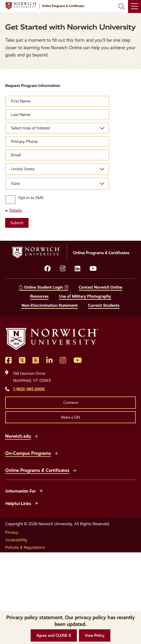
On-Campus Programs (28, 453)
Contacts (71, 403)
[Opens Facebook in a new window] (8, 361)
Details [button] (16, 210)
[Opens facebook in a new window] (48, 269)
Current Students (104, 305)
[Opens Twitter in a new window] (22, 361)
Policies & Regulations (25, 547)
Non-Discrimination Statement (50, 305)
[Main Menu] (135, 6)
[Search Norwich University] (122, 6)
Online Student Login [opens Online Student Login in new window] (44, 287)
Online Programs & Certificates (37, 470)
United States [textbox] (23, 169)
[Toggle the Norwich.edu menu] (36, 436)
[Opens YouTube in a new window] (93, 269)
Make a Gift (70, 417)
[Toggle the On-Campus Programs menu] (56, 453)
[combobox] (57, 169)
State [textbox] (15, 183)
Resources (39, 296)
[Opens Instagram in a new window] (63, 361)
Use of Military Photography (85, 296)
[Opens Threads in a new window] (36, 361)
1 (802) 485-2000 (29, 389)
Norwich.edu (18, 436)
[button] (54, 636)
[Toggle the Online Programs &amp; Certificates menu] (75, 470)
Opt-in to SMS (31, 198)
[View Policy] (95, 636)
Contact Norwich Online (100, 287)
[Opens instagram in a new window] (63, 269)
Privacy (12, 532)
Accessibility (16, 540)
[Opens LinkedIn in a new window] (78, 269)
